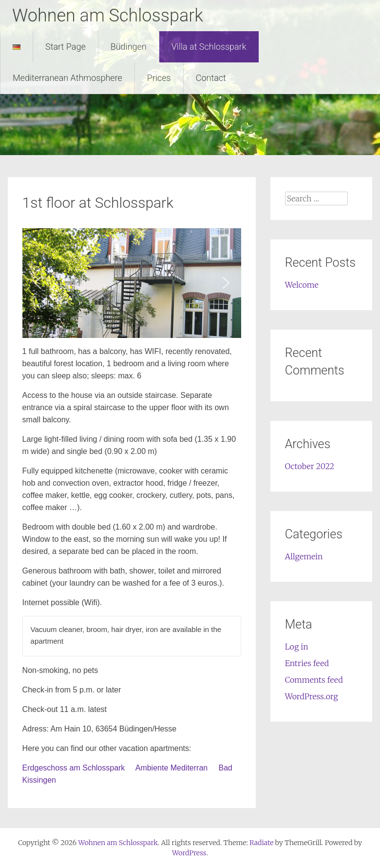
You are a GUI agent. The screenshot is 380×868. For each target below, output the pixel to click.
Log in (297, 647)
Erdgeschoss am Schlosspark (75, 768)
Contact (211, 78)
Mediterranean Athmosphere (67, 78)
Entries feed (307, 663)
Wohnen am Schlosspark (108, 16)
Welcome (302, 285)
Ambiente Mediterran (172, 768)
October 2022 (310, 466)
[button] (38, 283)
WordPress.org (312, 696)
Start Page (66, 47)
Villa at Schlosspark (209, 47)
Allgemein (304, 556)
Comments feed (314, 680)
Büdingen (129, 47)
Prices (159, 78)
